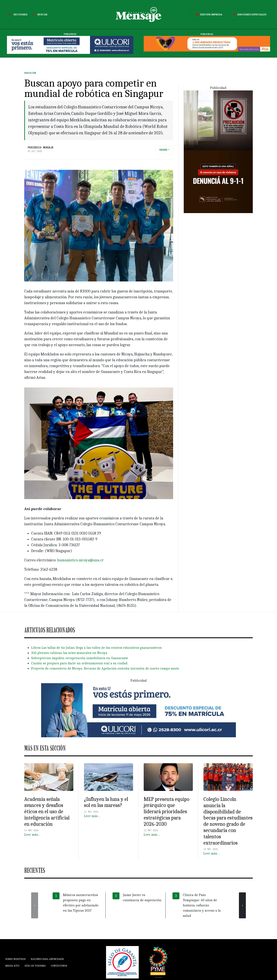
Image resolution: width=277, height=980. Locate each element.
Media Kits (12, 966)
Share (163, 150)
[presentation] (35, 905)
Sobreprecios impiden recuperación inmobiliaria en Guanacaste (80, 658)
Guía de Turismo (35, 966)
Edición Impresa (208, 14)
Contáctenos (59, 966)
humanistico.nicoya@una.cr (80, 560)
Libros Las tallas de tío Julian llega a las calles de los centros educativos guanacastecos (96, 648)
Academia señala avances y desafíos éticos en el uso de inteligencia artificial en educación (47, 812)
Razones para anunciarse (47, 959)
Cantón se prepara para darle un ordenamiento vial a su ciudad (79, 663)
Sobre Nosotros (15, 959)
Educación (30, 73)
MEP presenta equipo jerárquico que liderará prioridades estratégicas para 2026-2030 (167, 812)
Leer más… (32, 835)
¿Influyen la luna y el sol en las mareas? (106, 802)
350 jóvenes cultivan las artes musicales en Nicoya (69, 653)
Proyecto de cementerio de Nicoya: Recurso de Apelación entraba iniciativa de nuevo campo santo (105, 668)
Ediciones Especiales (249, 14)
